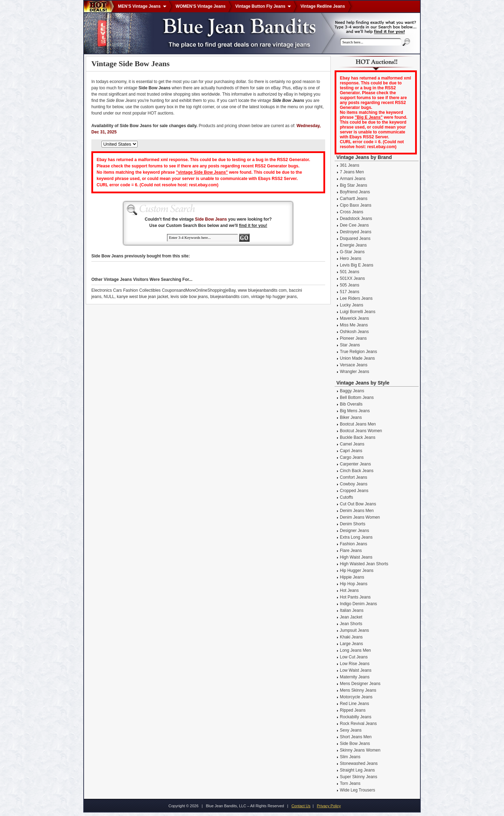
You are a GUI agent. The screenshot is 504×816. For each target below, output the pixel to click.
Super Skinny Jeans (359, 777)
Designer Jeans (354, 531)
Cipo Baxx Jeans (356, 205)
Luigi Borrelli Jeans (358, 312)
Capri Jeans (351, 451)
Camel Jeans (352, 444)
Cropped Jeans (354, 491)
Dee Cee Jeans (354, 225)
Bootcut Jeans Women (361, 431)
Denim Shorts (353, 524)
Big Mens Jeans (355, 411)
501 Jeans (349, 272)
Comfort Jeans (353, 477)
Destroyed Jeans (356, 232)
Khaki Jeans (351, 637)
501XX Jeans (352, 278)
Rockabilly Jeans (356, 717)
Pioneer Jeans (353, 338)
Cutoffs (346, 497)
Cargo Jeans (352, 457)
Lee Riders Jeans (356, 298)
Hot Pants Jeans (355, 597)
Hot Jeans (349, 590)
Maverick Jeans (354, 318)
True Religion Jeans (358, 352)
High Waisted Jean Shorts (364, 564)
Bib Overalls (351, 404)
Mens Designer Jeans (360, 684)
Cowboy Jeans (354, 484)
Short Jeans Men (356, 737)
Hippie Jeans (352, 577)
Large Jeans (351, 644)
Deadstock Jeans (356, 219)
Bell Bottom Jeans (357, 397)
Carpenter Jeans (355, 464)
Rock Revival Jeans (358, 724)
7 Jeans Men (352, 172)
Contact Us (301, 806)
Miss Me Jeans (354, 325)
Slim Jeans (350, 757)
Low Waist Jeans (356, 670)
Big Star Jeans (353, 185)
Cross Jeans (352, 212)
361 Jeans (349, 165)
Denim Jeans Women (360, 517)
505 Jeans (349, 285)
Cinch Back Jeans (357, 471)
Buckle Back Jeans (358, 437)
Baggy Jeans (352, 391)
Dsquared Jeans (355, 238)
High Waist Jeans (356, 557)
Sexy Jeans (351, 730)
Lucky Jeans (352, 305)
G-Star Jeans (352, 252)
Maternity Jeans (355, 677)
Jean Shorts (351, 624)
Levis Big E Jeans (356, 265)
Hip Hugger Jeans (357, 570)
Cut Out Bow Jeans (358, 504)
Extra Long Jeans (356, 537)
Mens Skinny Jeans (358, 690)
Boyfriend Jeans (355, 192)
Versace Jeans (354, 365)
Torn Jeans (350, 783)
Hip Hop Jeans (354, 584)
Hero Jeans (351, 258)
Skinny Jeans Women (360, 750)
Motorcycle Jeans (356, 697)
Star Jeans (350, 345)
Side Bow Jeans (355, 744)
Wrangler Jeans (355, 372)
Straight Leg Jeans (357, 770)
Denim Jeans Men (357, 511)
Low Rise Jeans (355, 664)
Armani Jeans (353, 179)
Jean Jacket (351, 617)
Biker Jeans (351, 417)
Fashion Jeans (353, 544)
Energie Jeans (353, 245)
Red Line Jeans (354, 704)
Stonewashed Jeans (359, 763)
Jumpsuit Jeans (354, 630)
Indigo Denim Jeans (358, 604)
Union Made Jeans (357, 358)
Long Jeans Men (355, 650)
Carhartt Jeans (354, 199)
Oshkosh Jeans (354, 332)
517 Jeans (349, 292)
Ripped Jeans (353, 710)
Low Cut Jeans (354, 657)
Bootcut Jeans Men (358, 424)
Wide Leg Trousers (358, 790)
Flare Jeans (351, 551)
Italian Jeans (352, 610)
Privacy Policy (329, 806)
